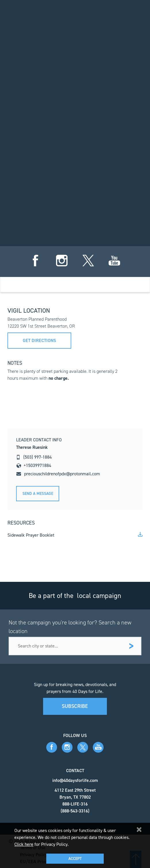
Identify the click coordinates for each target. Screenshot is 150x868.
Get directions (39, 340)
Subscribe (75, 706)
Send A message (38, 494)
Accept (75, 859)
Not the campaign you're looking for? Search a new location (70, 627)
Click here (24, 844)
